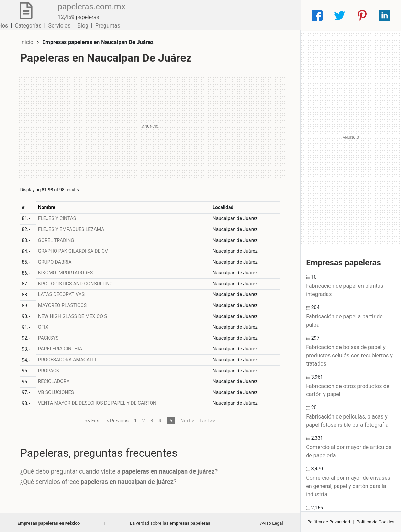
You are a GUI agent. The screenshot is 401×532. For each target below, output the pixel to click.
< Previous (117, 419)
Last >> (207, 419)
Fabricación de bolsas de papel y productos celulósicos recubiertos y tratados (349, 355)
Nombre (48, 206)
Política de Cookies (376, 522)
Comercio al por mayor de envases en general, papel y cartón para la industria (348, 486)
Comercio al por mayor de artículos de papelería (349, 451)
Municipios (170, 15)
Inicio (28, 40)
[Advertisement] (150, 125)
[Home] (25, 15)
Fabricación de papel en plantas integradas (344, 290)
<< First (93, 419)
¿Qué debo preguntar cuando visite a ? (120, 470)
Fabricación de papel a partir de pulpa (344, 321)
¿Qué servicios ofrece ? (100, 480)
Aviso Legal (271, 522)
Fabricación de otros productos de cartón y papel (348, 390)
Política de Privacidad (329, 522)
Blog (258, 15)
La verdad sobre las (170, 522)
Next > (187, 419)
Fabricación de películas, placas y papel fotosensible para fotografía (347, 421)
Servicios (235, 15)
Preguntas (283, 15)
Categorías (203, 15)
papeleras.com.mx (89, 11)
